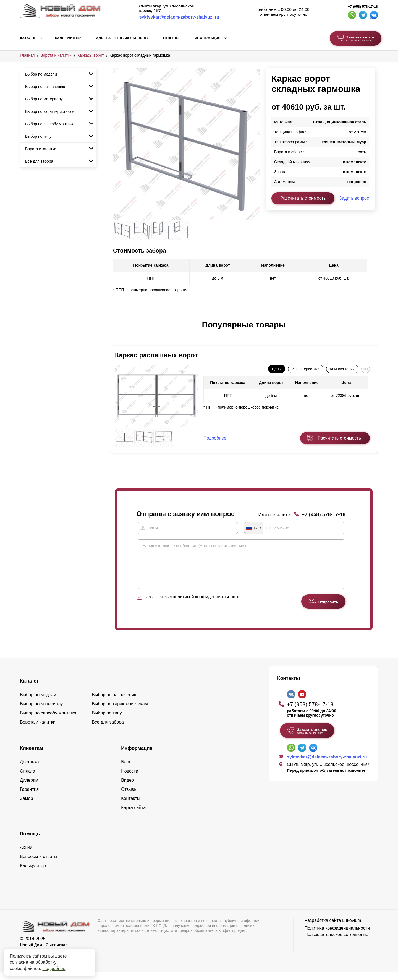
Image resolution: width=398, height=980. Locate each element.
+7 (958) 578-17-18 (363, 7)
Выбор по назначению (45, 87)
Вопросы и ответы (39, 865)
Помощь (30, 842)
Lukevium (352, 928)
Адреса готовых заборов (122, 38)
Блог (126, 770)
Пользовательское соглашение (336, 943)
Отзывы (171, 38)
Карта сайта (133, 816)
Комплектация (342, 369)
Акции (26, 855)
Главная (27, 55)
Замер (26, 806)
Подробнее (54, 969)
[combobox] (253, 528)
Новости (130, 779)
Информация (208, 38)
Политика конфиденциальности (337, 936)
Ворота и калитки (56, 55)
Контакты (131, 806)
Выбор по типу (38, 136)
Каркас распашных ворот (156, 355)
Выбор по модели (41, 74)
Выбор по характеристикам (50, 111)
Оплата (28, 779)
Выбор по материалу (44, 99)
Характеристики (306, 369)
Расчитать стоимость (339, 438)
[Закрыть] (90, 955)
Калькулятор (68, 38)
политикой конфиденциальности (206, 605)
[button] (116, 331)
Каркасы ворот (91, 55)
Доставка (29, 770)
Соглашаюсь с (193, 605)
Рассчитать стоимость (303, 198)
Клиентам (32, 756)
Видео (128, 788)
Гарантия (29, 797)
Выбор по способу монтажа (50, 124)
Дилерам (29, 788)
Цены (277, 369)
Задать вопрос (354, 198)
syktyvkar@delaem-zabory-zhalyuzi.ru (179, 17)
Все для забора (39, 161)
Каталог (28, 38)
